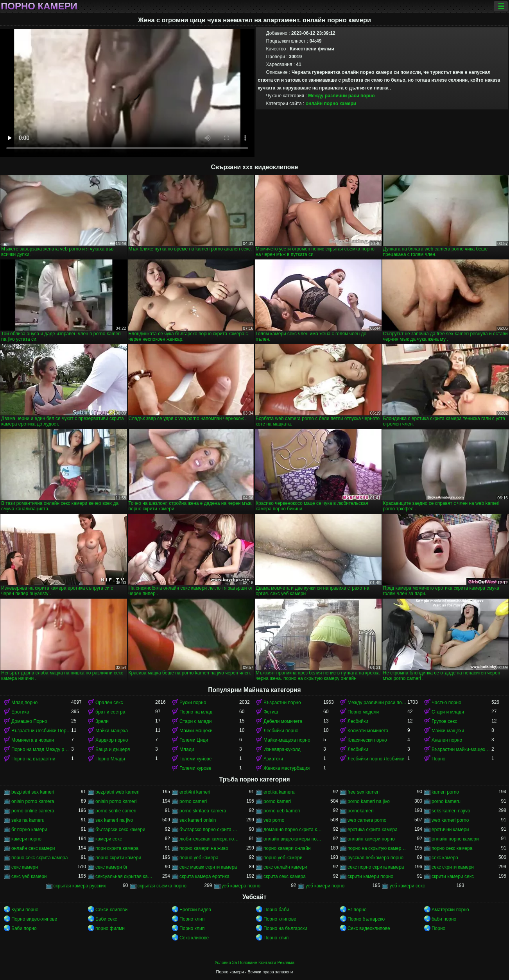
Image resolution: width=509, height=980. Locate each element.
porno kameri (277, 801)
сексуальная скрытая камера (125, 876)
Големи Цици (194, 740)
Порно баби (276, 910)
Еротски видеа (195, 910)
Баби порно (24, 928)
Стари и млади (448, 712)
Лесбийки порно (281, 731)
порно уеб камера (199, 858)
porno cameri (193, 801)
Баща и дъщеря (113, 749)
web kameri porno (450, 820)
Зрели (102, 721)
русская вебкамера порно (375, 858)
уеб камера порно (241, 886)
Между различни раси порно (341, 96)
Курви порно (25, 910)
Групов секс (444, 721)
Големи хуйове (195, 759)
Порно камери (39, 6)
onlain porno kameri (116, 801)
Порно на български (285, 928)
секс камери (25, 867)
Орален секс (109, 703)
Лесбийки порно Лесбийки (376, 759)
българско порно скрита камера (209, 830)
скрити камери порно (370, 876)
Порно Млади (110, 759)
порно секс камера (452, 848)
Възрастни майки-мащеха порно (462, 749)
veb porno (274, 820)
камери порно (26, 839)
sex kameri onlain (198, 820)
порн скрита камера (117, 848)
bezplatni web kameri (117, 792)
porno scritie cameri (116, 811)
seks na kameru (28, 820)
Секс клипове (194, 938)
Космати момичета (368, 731)
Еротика (20, 712)
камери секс (109, 839)
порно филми (110, 928)
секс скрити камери (453, 867)
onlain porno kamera (33, 801)
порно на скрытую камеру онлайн (377, 848)
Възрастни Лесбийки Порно (41, 731)
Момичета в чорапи (33, 740)
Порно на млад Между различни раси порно (41, 749)
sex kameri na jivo (114, 820)
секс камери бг (111, 867)
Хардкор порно (112, 740)
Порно (438, 759)
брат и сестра (110, 712)
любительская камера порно (209, 839)
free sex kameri (364, 792)
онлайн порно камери (331, 104)
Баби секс (106, 919)
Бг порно (357, 910)
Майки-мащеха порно (287, 740)
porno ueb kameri (282, 811)
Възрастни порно (282, 703)
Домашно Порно (29, 721)
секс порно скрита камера (376, 867)
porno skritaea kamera (203, 811)
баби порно (444, 919)
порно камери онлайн (287, 848)
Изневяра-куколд (282, 749)
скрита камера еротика (204, 876)
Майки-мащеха (112, 731)
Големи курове (195, 768)
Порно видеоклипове (34, 919)
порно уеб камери (283, 858)
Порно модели (363, 712)
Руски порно (193, 703)
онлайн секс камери (33, 848)
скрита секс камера (285, 876)
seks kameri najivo (451, 811)
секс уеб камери (29, 876)
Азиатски (273, 759)
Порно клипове (280, 919)
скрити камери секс (453, 876)
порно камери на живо (204, 848)
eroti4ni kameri (195, 792)
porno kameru (446, 801)
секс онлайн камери (285, 867)
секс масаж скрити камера (208, 867)
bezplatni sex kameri (33, 792)
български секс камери (120, 830)
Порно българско (366, 919)
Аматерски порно (450, 910)
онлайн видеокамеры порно (293, 839)
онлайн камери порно (371, 839)
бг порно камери (29, 830)
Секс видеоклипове (369, 928)
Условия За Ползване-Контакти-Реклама (254, 962)
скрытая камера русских (80, 886)
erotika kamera (279, 792)
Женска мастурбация (287, 768)
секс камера (445, 858)
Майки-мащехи (448, 731)
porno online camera (33, 811)
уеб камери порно (325, 886)
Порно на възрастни (33, 759)
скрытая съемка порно (162, 886)
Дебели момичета (283, 721)
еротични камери (450, 830)
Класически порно (367, 740)
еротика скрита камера (373, 830)
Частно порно (446, 703)
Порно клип (192, 919)
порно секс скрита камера (39, 858)
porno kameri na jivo (369, 801)
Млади (187, 749)
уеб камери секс (407, 886)
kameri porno (445, 792)
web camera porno (367, 820)
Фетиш (271, 712)
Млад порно (24, 703)
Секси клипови (111, 910)
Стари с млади (195, 721)
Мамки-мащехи (196, 731)
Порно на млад (196, 712)
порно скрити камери (118, 858)
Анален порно (447, 740)
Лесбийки (358, 721)
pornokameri (361, 811)
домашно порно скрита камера (293, 830)
